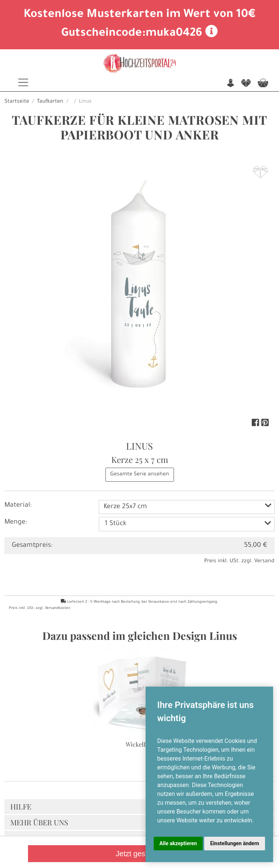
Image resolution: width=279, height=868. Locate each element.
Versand (264, 561)
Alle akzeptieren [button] (178, 843)
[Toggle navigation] (23, 82)
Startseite (17, 102)
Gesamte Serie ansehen (140, 475)
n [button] (231, 84)
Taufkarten (50, 102)
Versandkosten (58, 608)
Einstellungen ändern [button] (235, 843)
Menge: (16, 522)
